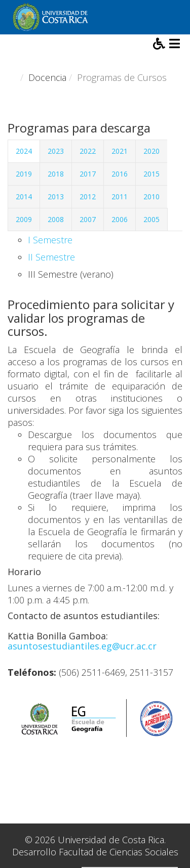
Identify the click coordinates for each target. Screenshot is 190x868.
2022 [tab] (88, 151)
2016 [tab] (120, 174)
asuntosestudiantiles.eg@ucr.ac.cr (82, 646)
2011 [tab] (120, 197)
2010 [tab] (151, 197)
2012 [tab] (88, 197)
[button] (160, 45)
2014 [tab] (24, 197)
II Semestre (51, 257)
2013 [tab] (56, 197)
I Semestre (50, 240)
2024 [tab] (24, 151)
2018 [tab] (56, 174)
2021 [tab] (120, 151)
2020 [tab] (151, 151)
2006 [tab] (120, 219)
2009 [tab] (24, 219)
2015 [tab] (151, 174)
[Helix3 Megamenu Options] (175, 45)
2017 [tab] (88, 174)
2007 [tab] (88, 219)
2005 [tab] (151, 219)
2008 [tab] (56, 219)
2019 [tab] (24, 174)
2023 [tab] (56, 151)
